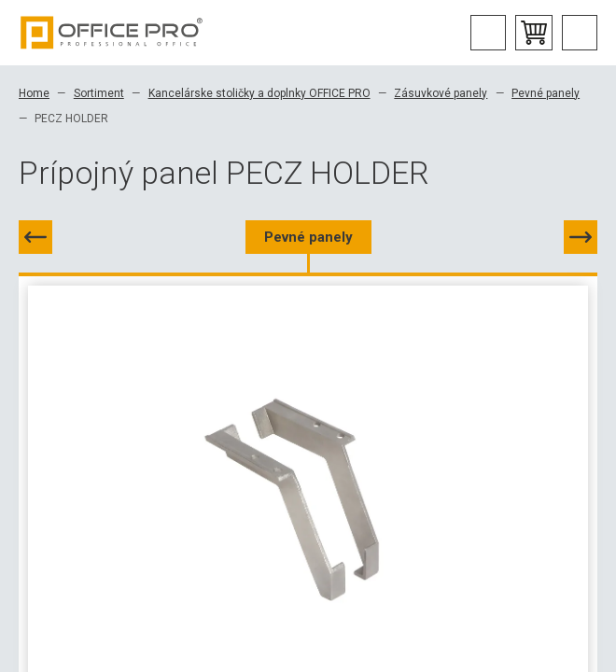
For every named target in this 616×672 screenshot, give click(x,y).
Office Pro (112, 33)
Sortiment (99, 93)
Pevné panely (546, 93)
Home (34, 93)
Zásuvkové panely (441, 93)
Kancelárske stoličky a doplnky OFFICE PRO (259, 93)
